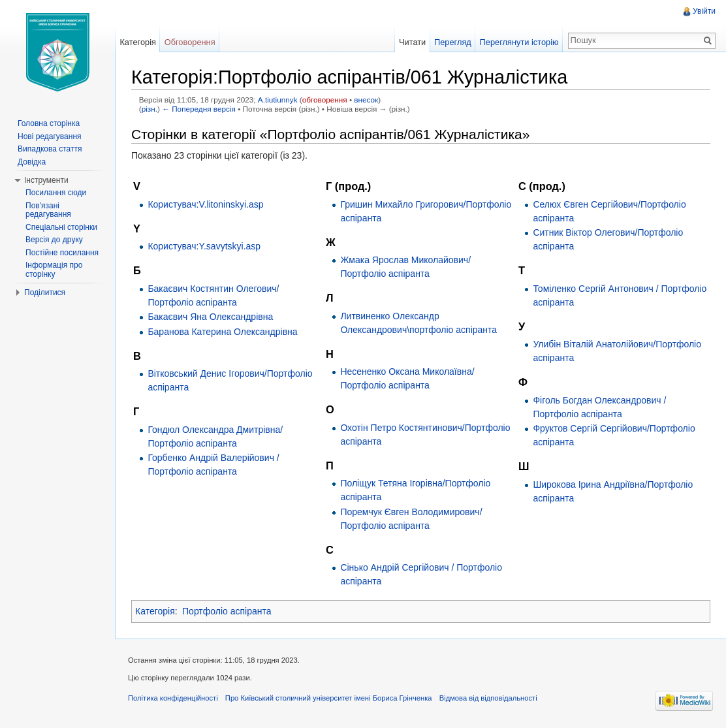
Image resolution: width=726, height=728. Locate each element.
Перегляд (453, 42)
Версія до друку (54, 240)
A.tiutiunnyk (278, 100)
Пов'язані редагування (48, 210)
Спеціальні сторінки (61, 227)
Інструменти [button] (46, 180)
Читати (412, 42)
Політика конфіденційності (173, 698)
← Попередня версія (199, 109)
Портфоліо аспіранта (227, 611)
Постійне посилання (62, 253)
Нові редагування (50, 136)
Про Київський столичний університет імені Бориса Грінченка (329, 698)
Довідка (32, 162)
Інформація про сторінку (54, 270)
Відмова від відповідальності (488, 698)
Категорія (155, 611)
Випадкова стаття (50, 149)
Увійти (704, 11)
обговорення (325, 100)
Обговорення (190, 42)
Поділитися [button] (45, 293)
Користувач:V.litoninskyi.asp (205, 204)
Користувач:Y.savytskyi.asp (204, 246)
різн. (150, 109)
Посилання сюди (56, 193)
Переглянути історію (519, 42)
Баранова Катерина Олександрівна (222, 332)
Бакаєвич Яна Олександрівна (210, 317)
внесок (366, 100)
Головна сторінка (49, 123)
